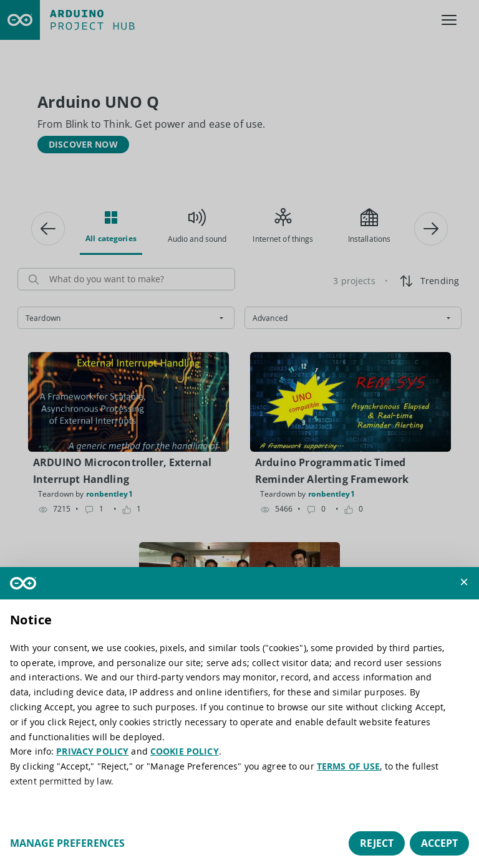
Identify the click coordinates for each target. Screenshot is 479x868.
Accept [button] (439, 843)
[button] (464, 582)
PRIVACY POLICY (92, 751)
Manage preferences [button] (67, 843)
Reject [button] (377, 843)
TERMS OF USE (349, 766)
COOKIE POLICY (185, 751)
